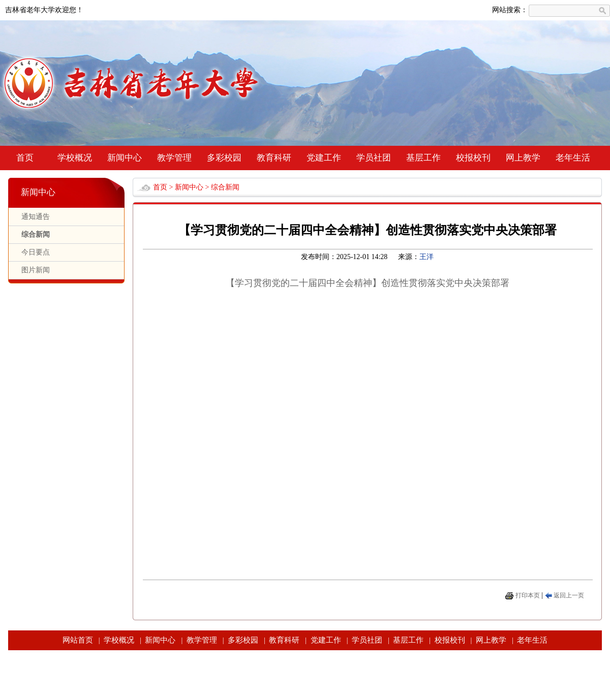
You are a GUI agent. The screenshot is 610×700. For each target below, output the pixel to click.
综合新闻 (36, 234)
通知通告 (36, 217)
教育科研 (274, 158)
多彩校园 (224, 158)
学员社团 (374, 158)
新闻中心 (125, 158)
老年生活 (573, 158)
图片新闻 (36, 270)
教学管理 (174, 158)
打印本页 (528, 595)
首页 (25, 158)
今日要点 (36, 252)
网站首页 (78, 640)
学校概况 (75, 158)
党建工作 (324, 158)
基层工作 (423, 158)
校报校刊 (473, 158)
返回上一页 (569, 595)
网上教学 (523, 158)
